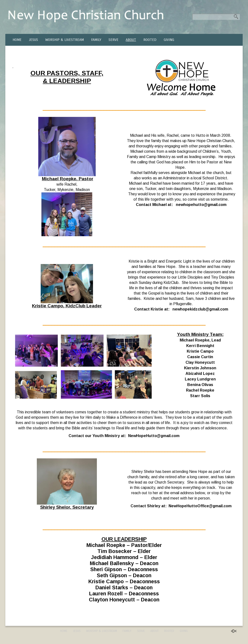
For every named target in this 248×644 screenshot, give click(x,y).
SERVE (113, 40)
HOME (17, 40)
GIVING (169, 40)
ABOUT (131, 40)
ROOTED (150, 40)
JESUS (33, 40)
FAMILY (96, 40)
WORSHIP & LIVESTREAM (65, 40)
